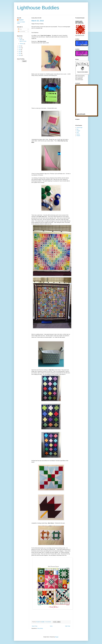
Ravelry (78, 134)
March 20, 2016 (38, 21)
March (21, 40)
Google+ (78, 131)
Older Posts (68, 626)
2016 (20, 38)
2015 (20, 46)
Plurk (78, 132)
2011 (20, 53)
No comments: (48, 622)
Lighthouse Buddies (38, 8)
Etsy (77, 129)
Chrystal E (21, 20)
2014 (20, 48)
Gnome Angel (79, 128)
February (22, 44)
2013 (20, 50)
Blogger (57, 637)
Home (51, 626)
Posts (20, 29)
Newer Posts (35, 626)
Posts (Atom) (40, 628)
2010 (20, 55)
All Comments (22, 32)
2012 (20, 52)
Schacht (78, 136)
